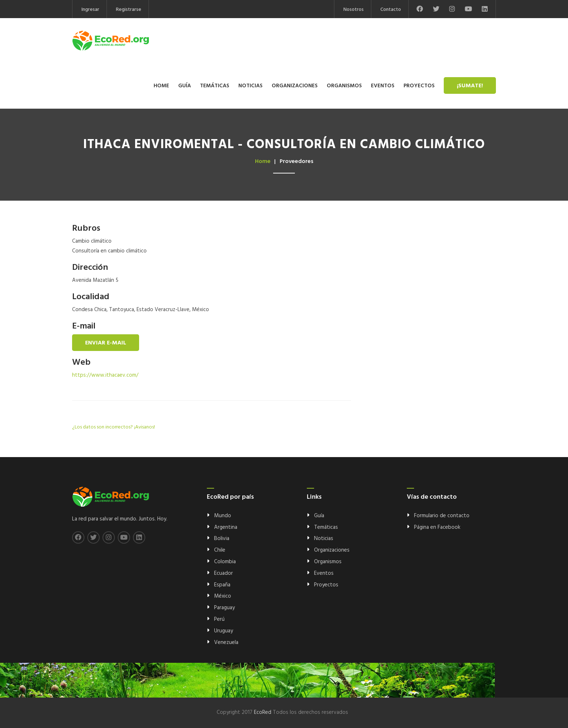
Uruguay (224, 631)
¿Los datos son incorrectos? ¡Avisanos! (114, 427)
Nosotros (354, 10)
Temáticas (215, 86)
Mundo (223, 516)
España (222, 585)
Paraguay (224, 608)
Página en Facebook (437, 527)
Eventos (383, 86)
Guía (185, 86)
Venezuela (226, 643)
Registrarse (129, 10)
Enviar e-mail (106, 343)
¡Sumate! (470, 86)
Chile (220, 550)
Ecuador (224, 573)
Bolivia (222, 539)
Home (161, 86)
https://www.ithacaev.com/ (105, 375)
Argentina (226, 527)
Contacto (391, 10)
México (223, 596)
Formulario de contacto (442, 516)
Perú (219, 619)
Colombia (225, 562)
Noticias (250, 86)
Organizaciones (295, 86)
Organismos (344, 86)
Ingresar (90, 10)
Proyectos (419, 86)
